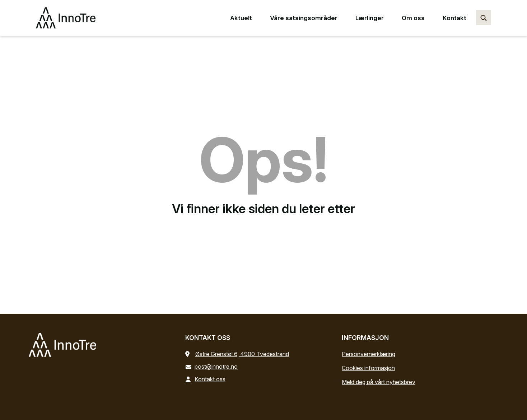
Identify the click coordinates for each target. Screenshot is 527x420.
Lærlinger (370, 18)
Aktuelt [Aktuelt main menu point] (241, 18)
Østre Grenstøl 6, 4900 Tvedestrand (242, 354)
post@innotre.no (213, 367)
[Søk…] (484, 18)
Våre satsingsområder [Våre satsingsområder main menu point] (304, 18)
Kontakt (454, 18)
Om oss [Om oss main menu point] (413, 18)
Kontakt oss (207, 379)
